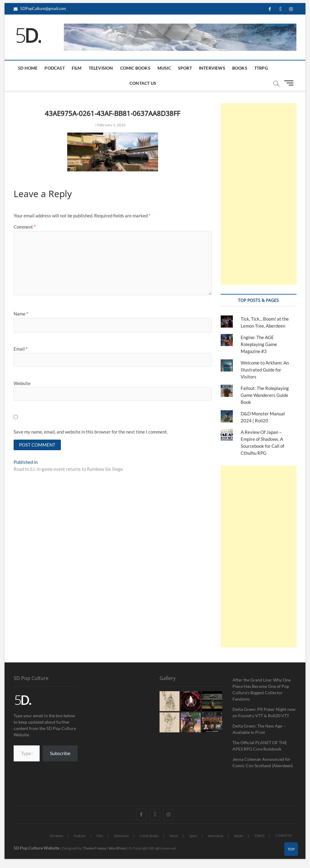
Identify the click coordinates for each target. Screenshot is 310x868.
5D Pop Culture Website (37, 848)
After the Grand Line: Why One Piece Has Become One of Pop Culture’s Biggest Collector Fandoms (262, 689)
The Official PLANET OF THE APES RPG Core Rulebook (260, 746)
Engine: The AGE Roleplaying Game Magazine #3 (259, 344)
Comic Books (135, 68)
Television (101, 68)
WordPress (117, 848)
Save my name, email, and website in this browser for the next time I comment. (91, 432)
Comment (25, 227)
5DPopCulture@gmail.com (40, 8)
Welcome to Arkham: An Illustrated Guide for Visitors (265, 370)
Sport (185, 68)
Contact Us (143, 83)
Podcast (54, 68)
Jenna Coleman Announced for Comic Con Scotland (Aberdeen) (263, 762)
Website (22, 383)
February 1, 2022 (110, 125)
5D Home (28, 68)
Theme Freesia (94, 848)
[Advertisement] (259, 194)
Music (164, 68)
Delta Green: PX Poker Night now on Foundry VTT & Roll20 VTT (264, 712)
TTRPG (261, 68)
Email (21, 349)
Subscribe (60, 753)
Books (240, 68)
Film (77, 68)
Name (21, 314)
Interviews (212, 68)
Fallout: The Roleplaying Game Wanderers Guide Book (265, 395)
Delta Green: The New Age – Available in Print (259, 729)
